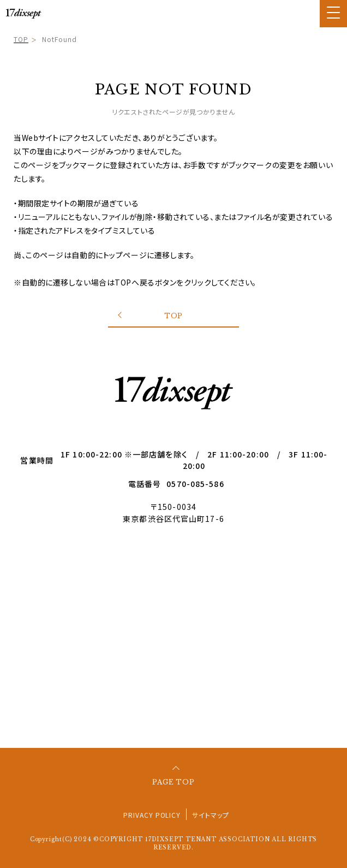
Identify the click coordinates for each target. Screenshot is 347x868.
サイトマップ (211, 815)
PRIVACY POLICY (152, 815)
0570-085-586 (195, 484)
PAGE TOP (174, 782)
